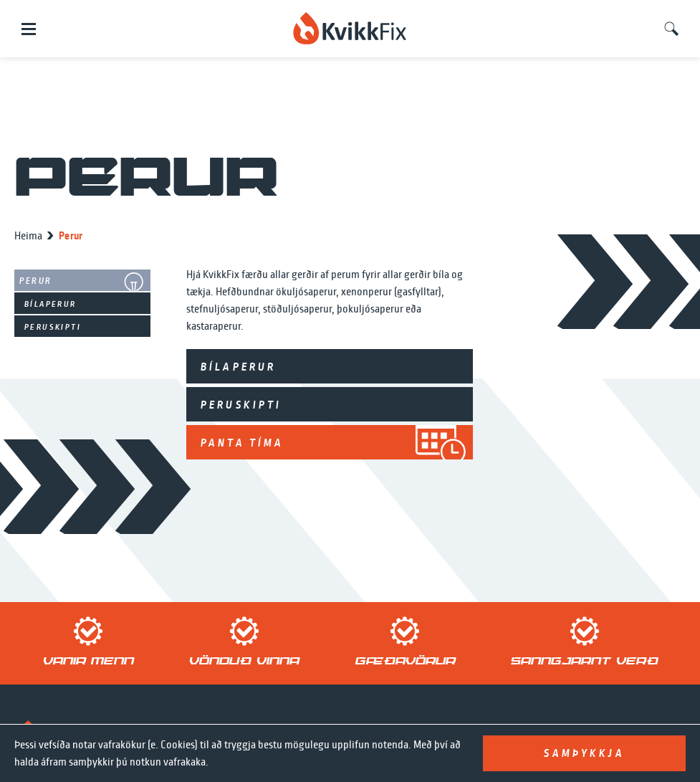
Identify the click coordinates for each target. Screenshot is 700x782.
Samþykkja (584, 753)
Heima (28, 236)
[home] (350, 29)
